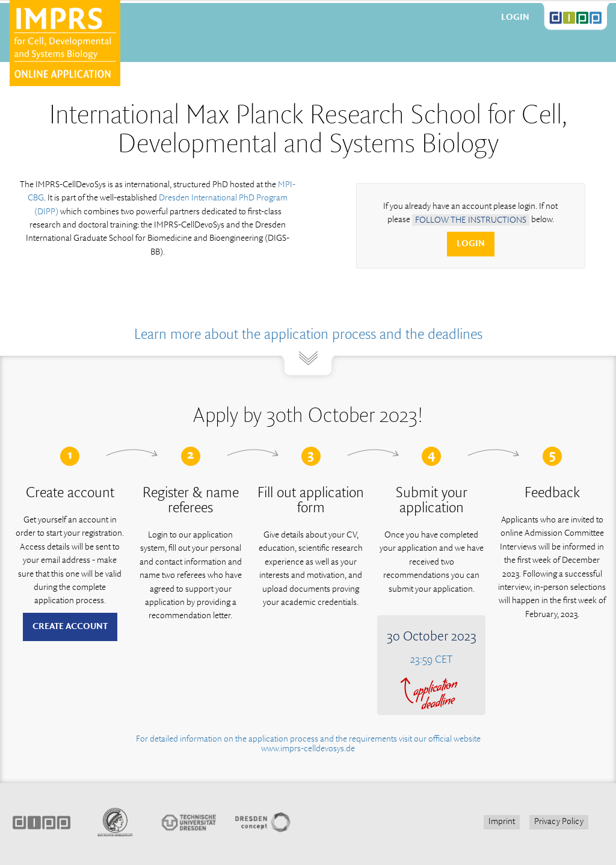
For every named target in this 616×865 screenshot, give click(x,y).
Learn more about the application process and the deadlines (308, 335)
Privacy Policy (559, 822)
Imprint (502, 822)
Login (515, 17)
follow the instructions (471, 220)
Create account (70, 627)
